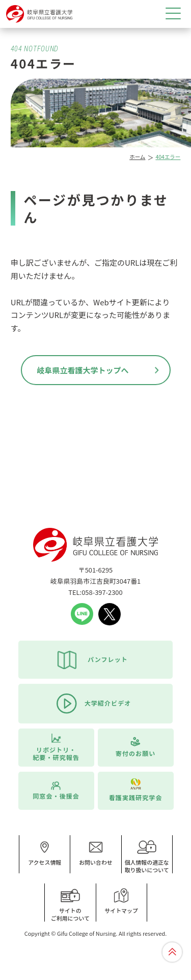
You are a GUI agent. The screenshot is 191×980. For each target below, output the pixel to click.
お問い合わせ (96, 853)
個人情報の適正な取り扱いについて (147, 857)
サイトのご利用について (70, 905)
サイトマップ (121, 901)
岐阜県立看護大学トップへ (83, 370)
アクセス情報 (45, 853)
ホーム (137, 157)
